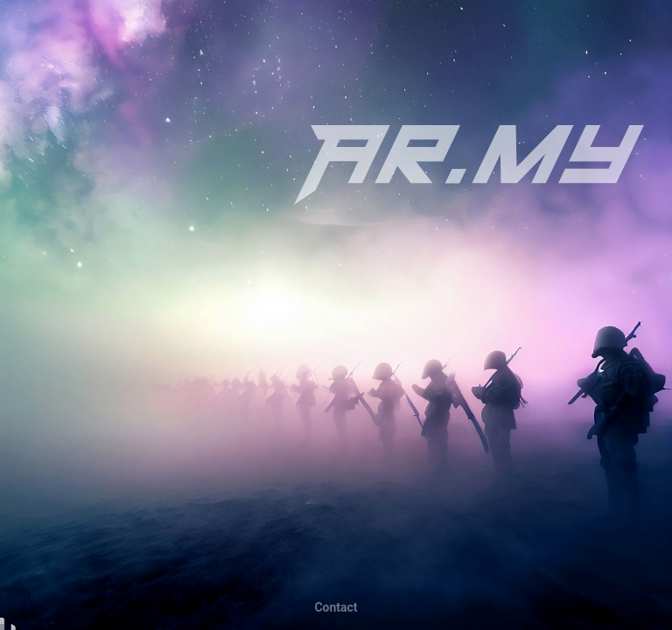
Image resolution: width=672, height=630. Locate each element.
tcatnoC (336, 607)
